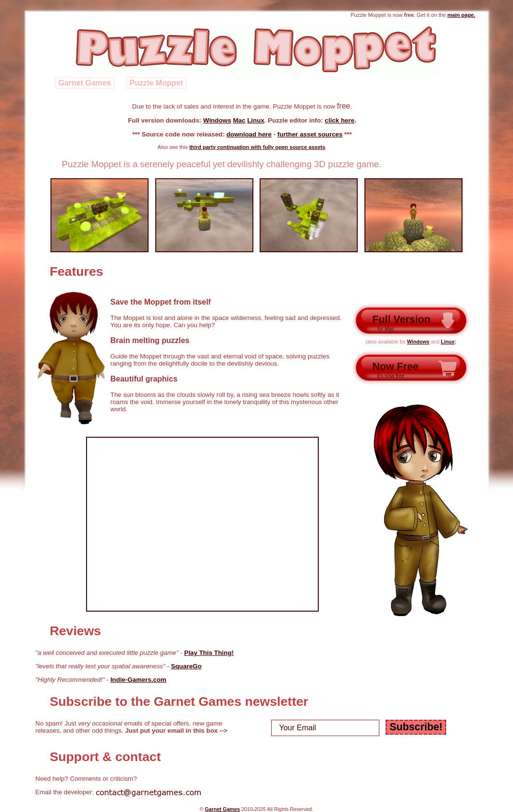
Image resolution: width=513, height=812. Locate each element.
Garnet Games (85, 83)
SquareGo (187, 666)
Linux (256, 120)
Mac (239, 120)
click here (340, 120)
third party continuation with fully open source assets (257, 147)
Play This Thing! (209, 653)
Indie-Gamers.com (138, 680)
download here (249, 134)
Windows (217, 120)
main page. (461, 15)
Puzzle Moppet (156, 83)
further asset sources (310, 134)
